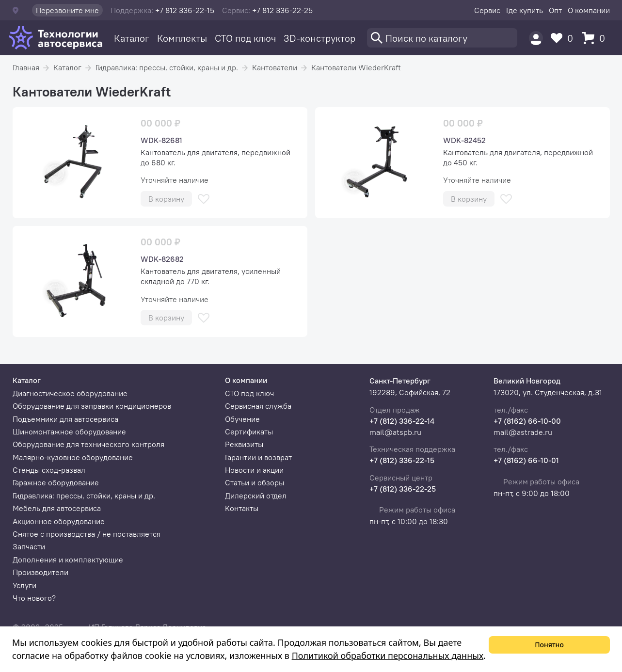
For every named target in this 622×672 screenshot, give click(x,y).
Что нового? (34, 598)
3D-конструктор (319, 38)
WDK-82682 (162, 259)
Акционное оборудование (59, 521)
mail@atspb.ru (395, 432)
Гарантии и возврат (258, 457)
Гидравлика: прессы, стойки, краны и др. (167, 67)
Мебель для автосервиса (57, 508)
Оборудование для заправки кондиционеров (92, 406)
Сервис (487, 10)
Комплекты (182, 38)
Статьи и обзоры (255, 482)
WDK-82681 (161, 140)
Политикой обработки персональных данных (388, 656)
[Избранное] (564, 38)
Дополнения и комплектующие (68, 560)
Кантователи (275, 67)
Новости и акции (254, 470)
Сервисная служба (258, 406)
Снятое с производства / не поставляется (87, 534)
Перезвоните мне (67, 10)
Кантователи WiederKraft (356, 67)
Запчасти (29, 546)
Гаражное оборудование (56, 482)
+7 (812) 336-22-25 (403, 489)
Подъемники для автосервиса (65, 419)
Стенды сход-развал (49, 470)
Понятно (549, 645)
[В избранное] (204, 199)
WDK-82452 (464, 140)
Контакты (242, 508)
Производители (40, 572)
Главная (26, 67)
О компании (589, 10)
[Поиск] (442, 38)
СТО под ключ (245, 38)
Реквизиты (244, 444)
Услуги (24, 585)
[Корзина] (596, 38)
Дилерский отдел (256, 496)
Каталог (132, 38)
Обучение (242, 419)
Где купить (525, 10)
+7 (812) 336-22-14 (402, 421)
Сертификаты (249, 432)
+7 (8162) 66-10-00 (527, 421)
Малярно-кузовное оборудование (73, 457)
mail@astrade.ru (523, 432)
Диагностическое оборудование (70, 393)
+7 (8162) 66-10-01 (526, 460)
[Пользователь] (536, 38)
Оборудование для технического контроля (88, 444)
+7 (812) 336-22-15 (402, 460)
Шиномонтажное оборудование (69, 432)
